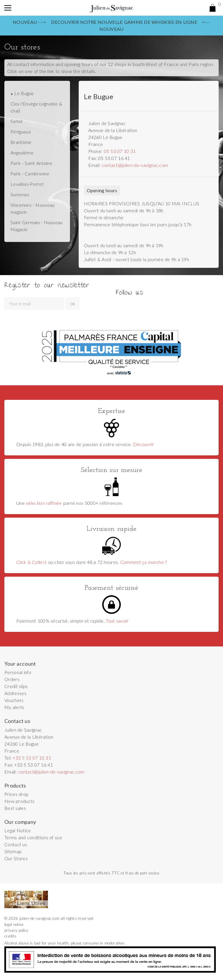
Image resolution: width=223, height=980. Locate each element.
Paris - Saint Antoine (31, 163)
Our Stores (16, 858)
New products (19, 801)
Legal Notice (18, 830)
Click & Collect (32, 562)
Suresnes (20, 194)
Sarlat (17, 121)
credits (10, 936)
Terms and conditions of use (33, 837)
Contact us (16, 844)
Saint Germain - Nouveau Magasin (37, 226)
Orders (12, 679)
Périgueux (21, 132)
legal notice (14, 924)
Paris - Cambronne (30, 173)
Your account (20, 664)
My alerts (14, 707)
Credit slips (16, 686)
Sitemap (13, 851)
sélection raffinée (44, 503)
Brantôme (21, 142)
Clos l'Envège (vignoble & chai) (36, 107)
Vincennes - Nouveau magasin (33, 208)
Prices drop (16, 794)
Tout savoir (117, 621)
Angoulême (22, 153)
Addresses (15, 693)
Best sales (15, 808)
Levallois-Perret (27, 184)
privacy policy (16, 930)
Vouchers (14, 700)
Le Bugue (23, 93)
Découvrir (144, 444)
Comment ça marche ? (143, 562)
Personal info (18, 672)
